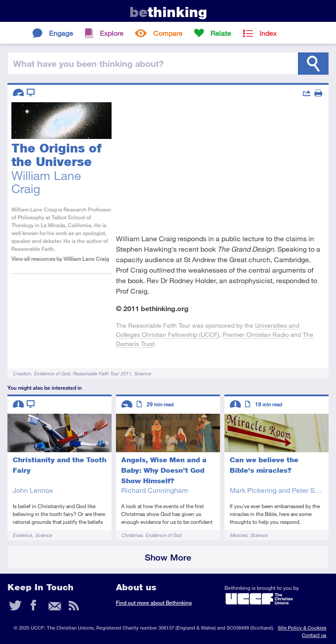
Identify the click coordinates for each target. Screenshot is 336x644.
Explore (112, 33)
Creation (22, 373)
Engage (61, 33)
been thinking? (88, 63)
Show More (168, 557)
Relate (221, 33)
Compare (168, 33)
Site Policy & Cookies (302, 628)
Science (142, 373)
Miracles (238, 535)
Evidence (22, 535)
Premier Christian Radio (256, 334)
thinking (168, 12)
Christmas (132, 535)
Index (268, 33)
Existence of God (52, 373)
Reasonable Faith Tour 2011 (102, 373)
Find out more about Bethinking (154, 603)
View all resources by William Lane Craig (60, 259)
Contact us (314, 635)
